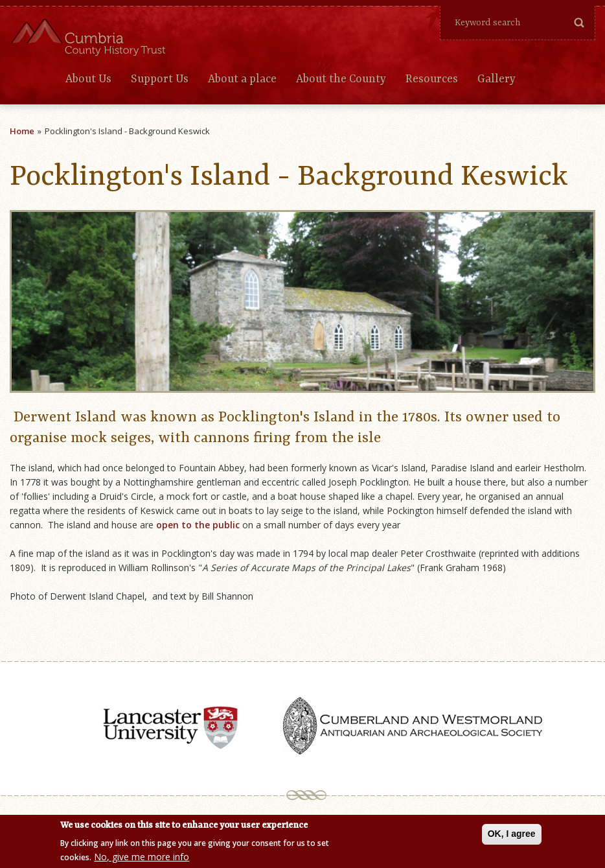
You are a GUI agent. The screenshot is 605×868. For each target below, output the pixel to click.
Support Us (160, 79)
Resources (432, 79)
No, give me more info (142, 858)
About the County (341, 79)
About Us (88, 79)
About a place (242, 79)
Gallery (497, 79)
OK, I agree (512, 834)
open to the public (199, 525)
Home (22, 131)
